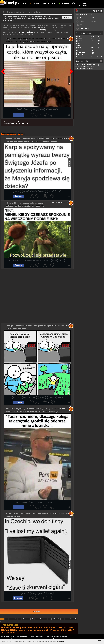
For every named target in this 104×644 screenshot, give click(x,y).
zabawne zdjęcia (9, 630)
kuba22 (78, 65)
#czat (34, 110)
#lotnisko (41, 502)
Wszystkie (100, 57)
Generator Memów (67, 3)
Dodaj (43, 3)
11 (45, 619)
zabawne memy (43, 628)
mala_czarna (81, 51)
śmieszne (35, 628)
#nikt (22, 261)
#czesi (33, 593)
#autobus (13, 261)
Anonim (80, 38)
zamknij (100, 641)
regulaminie (61, 642)
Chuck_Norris (81, 52)
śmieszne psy (56, 630)
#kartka (25, 502)
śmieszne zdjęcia (53, 628)
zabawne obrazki (27, 628)
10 (41, 619)
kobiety (3, 628)
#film (17, 502)
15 (62, 619)
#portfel (50, 593)
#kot (20, 110)
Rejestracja (83, 6)
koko (79, 42)
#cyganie (25, 593)
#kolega (50, 502)
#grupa (42, 110)
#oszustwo (16, 398)
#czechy (41, 593)
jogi (98, 65)
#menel (54, 261)
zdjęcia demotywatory (39, 28)
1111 (95, 66)
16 (67, 619)
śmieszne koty (68, 630)
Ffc (82, 65)
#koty (27, 110)
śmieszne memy (14, 627)
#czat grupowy (52, 110)
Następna (71, 67)
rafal (79, 45)
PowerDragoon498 (82, 68)
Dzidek (86, 65)
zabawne (71, 628)
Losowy (36, 3)
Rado (79, 49)
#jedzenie (42, 192)
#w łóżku (42, 398)
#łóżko (25, 398)
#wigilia (51, 192)
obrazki (30, 630)
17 (71, 619)
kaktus (79, 47)
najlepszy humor (22, 630)
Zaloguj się (7, 123)
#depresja (51, 398)
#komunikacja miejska (42, 261)
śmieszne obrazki (15, 30)
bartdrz (91, 68)
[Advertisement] (37, 283)
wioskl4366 (92, 65)
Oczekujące (52, 3)
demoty (48, 630)
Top (27, 3)
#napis (33, 502)
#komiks (33, 398)
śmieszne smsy (11, 632)
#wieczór (29, 261)
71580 (92, 18)
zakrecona (81, 54)
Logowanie (83, 3)
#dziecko (17, 192)
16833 (92, 14)
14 (58, 619)
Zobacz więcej (84, 28)
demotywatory (26, 32)
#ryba (33, 192)
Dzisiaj (93, 57)
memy (43, 30)
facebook (4, 632)
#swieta (26, 192)
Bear (79, 44)
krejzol (79, 40)
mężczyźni (63, 627)
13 (54, 619)
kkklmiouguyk (88, 66)
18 (75, 619)
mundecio (79, 66)
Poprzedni (4, 67)
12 (50, 619)
